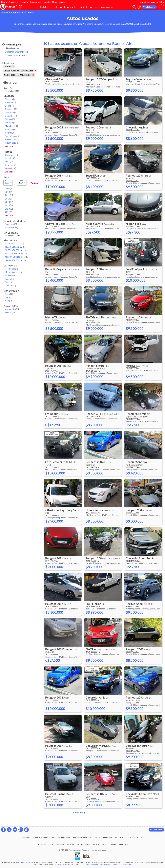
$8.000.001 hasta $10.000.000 (19, 75)
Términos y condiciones (61, 837)
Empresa (11, 224)
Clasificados (71, 7)
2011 (9, 195)
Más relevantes (12, 48)
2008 (9, 188)
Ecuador (71, 844)
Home (4, 2)
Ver (10, 146)
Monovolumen (14, 272)
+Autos (62, 2)
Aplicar (34, 183)
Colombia (60, 844)
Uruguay (112, 844)
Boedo (9, 106)
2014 (9, 205)
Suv (9, 282)
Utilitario (10, 286)
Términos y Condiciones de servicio (98, 864)
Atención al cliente (41, 837)
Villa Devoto (12, 140)
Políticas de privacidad (82, 837)
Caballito (11, 109)
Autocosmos (24, 862)
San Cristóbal (13, 136)
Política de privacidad (123, 864)
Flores (10, 119)
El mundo (24, 2)
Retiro (9, 133)
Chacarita (11, 113)
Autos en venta (18, 13)
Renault (11, 168)
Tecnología (35, 2)
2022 (9, 212)
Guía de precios (88, 7)
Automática (12, 309)
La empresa (25, 837)
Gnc (8, 297)
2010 (9, 192)
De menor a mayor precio (17, 52)
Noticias (57, 7)
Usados (5, 13)
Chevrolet (12, 155)
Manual (10, 313)
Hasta (21, 180)
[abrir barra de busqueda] (134, 7)
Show (55, 2)
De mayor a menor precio (17, 55)
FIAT (9, 162)
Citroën (10, 158)
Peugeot (11, 165)
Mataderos (11, 126)
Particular (12, 228)
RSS (143, 837)
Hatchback (12, 269)
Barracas (10, 102)
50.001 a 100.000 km (16, 254)
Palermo (10, 129)
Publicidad (108, 837)
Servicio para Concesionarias (127, 837)
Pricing (97, 837)
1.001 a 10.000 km (14, 243)
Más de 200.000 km (16, 260)
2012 (9, 199)
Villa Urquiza (12, 143)
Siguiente (80, 813)
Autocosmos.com (61, 864)
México (96, 844)
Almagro (10, 99)
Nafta (10, 301)
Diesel (9, 294)
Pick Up (10, 275)
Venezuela (123, 844)
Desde (8, 180)
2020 (9, 209)
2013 (9, 202)
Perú (104, 844)
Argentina (13, 2)
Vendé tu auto (149, 7)
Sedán (10, 279)
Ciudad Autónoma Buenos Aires (20, 71)
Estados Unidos (83, 844)
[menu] (162, 7)
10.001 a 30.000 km (15, 247)
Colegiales (11, 116)
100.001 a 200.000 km (17, 257)
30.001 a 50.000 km (16, 250)
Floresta (10, 123)
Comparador (106, 7)
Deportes (46, 2)
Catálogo (45, 7)
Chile (51, 844)
